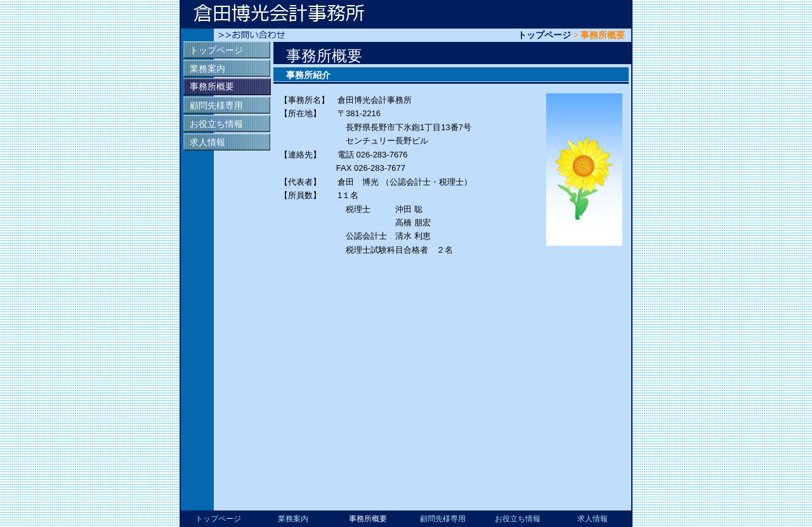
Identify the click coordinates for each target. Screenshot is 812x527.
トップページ (544, 35)
